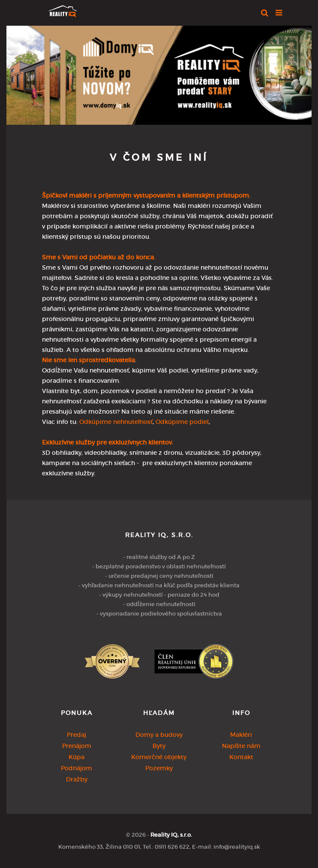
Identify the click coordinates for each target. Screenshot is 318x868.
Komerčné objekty (159, 757)
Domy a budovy (159, 735)
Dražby (77, 779)
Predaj (76, 735)
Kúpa (76, 757)
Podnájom (76, 768)
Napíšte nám (241, 746)
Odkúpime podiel (182, 422)
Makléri (241, 735)
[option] (159, 73)
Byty (159, 746)
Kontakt (241, 757)
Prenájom (77, 746)
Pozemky (159, 768)
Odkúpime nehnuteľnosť (116, 422)
